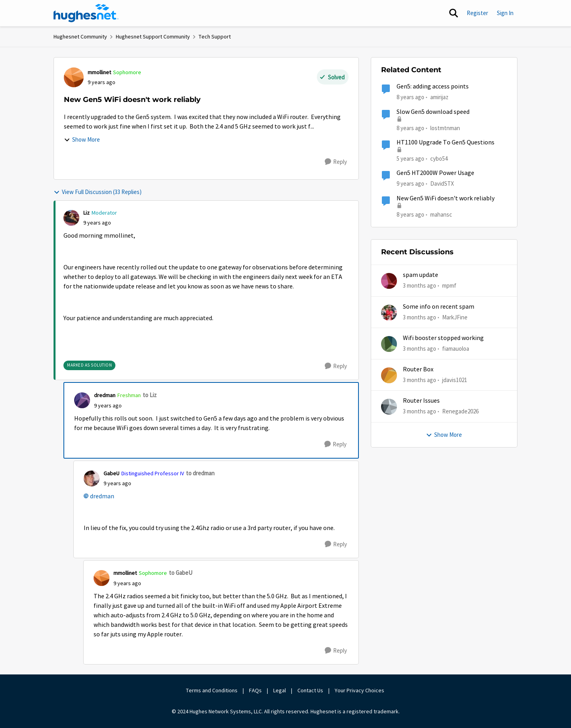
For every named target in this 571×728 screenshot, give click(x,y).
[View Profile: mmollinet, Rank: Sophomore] (74, 77)
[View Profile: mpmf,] (389, 281)
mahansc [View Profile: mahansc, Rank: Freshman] (441, 214)
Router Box (418, 369)
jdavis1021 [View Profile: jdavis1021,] (455, 380)
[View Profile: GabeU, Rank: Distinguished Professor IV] (92, 478)
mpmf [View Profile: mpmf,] (449, 285)
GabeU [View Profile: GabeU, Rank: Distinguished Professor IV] (111, 473)
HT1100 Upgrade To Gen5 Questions (445, 142)
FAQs (255, 690)
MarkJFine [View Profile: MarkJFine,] (455, 317)
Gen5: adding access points (433, 86)
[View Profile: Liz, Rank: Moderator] (71, 218)
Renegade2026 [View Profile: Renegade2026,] (460, 411)
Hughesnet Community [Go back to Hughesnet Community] (80, 36)
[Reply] (336, 162)
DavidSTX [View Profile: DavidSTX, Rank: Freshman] (442, 183)
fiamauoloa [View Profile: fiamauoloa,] (456, 349)
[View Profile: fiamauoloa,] (389, 344)
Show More (82, 139)
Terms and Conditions (212, 690)
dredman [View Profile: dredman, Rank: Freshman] (105, 395)
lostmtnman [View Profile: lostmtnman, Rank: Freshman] (445, 128)
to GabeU (181, 573)
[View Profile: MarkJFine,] (389, 313)
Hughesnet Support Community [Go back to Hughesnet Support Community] (153, 36)
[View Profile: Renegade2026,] (389, 407)
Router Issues (421, 401)
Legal (280, 690)
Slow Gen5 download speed (433, 112)
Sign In (505, 13)
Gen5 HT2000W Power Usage (435, 173)
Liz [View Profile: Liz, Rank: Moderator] (86, 213)
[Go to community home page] (86, 13)
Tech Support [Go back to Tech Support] (215, 36)
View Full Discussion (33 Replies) (98, 192)
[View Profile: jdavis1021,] (389, 375)
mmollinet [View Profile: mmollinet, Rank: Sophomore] (99, 72)
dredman (102, 496)
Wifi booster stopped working (443, 338)
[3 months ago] (420, 286)
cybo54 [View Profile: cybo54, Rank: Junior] (439, 158)
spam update (421, 275)
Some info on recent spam (439, 307)
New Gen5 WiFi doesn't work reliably (445, 198)
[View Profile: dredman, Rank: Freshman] (82, 400)
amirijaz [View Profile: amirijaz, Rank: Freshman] (439, 97)
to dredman (200, 473)
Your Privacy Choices (360, 690)
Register (477, 13)
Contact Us (310, 690)
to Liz (150, 395)
